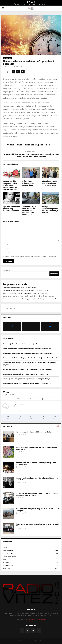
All (58, 426)
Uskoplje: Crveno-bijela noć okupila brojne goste (31, 145)
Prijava (42, 4)
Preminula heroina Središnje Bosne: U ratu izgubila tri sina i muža (27, 383)
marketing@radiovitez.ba (37, 619)
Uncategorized (8, 565)
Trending (6, 562)
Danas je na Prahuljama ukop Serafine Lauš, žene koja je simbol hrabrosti (28, 296)
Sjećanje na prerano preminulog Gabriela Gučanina (11, 209)
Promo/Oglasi (8, 553)
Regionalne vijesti (9, 556)
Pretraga (6, 270)
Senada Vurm (9, 67)
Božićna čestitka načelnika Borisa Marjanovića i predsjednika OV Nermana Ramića (10, 185)
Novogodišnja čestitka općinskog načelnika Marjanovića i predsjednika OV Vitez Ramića (31, 156)
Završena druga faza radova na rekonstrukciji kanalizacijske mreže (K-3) (29, 211)
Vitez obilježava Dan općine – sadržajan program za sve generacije (26, 293)
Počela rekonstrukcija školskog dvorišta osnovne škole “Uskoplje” (28, 369)
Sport (5, 559)
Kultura (6, 547)
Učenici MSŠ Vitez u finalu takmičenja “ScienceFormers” (49, 183)
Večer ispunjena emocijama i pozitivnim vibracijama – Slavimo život (26, 290)
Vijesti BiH (7, 568)
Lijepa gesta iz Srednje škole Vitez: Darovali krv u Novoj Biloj (25, 374)
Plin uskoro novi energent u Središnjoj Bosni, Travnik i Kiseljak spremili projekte (30, 299)
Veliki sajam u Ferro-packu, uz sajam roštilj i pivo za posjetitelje (26, 379)
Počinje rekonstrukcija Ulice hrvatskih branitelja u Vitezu (50, 210)
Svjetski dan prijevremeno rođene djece (28, 183)
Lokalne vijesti (7, 58)
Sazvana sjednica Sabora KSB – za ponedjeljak (19, 288)
